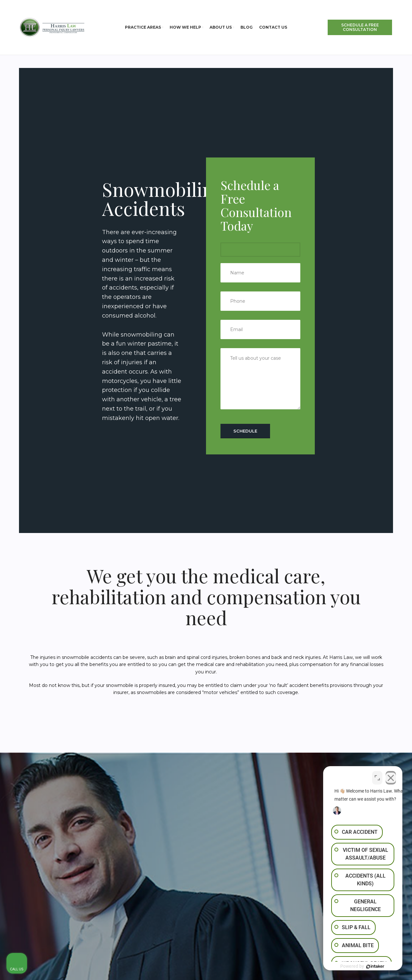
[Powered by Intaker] (357, 966)
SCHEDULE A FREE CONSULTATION (360, 27)
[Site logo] (52, 27)
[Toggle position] (377, 776)
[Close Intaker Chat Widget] (391, 776)
